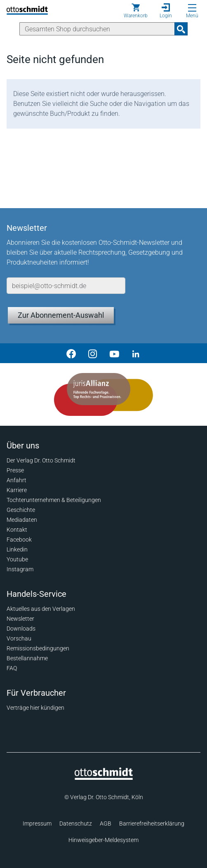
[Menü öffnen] (192, 8)
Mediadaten (22, 520)
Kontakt (17, 530)
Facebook (19, 540)
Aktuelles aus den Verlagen (41, 609)
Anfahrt (16, 480)
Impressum (37, 823)
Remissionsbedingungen (38, 648)
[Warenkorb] (136, 11)
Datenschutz (76, 823)
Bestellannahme (27, 658)
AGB (106, 823)
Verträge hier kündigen (35, 708)
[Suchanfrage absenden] (181, 29)
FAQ (12, 668)
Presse (15, 470)
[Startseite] (104, 778)
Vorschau (19, 638)
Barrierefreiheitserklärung (152, 823)
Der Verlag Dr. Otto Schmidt (41, 460)
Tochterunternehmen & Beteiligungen (54, 500)
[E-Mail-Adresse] (66, 286)
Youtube (17, 559)
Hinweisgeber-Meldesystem (103, 840)
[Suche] (97, 29)
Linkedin (17, 549)
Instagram (20, 569)
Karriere (17, 490)
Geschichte (21, 510)
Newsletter (20, 619)
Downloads (21, 629)
